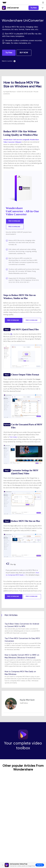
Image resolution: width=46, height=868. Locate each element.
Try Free (9, 53)
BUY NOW (24, 53)
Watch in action (9, 61)
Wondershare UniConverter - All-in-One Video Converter (22, 211)
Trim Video (13, 437)
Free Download (15, 221)
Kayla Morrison (10, 92)
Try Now (34, 8)
